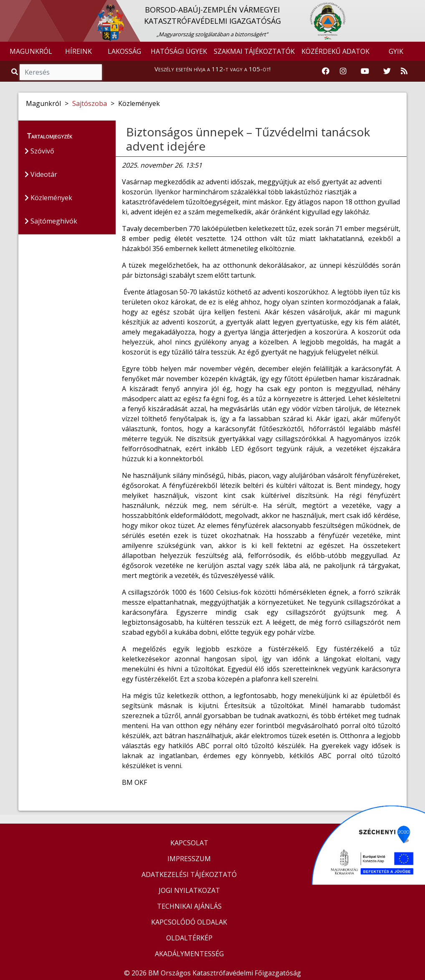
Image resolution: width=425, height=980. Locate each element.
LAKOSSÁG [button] (124, 51)
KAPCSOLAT (189, 843)
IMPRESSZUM (189, 859)
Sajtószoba (90, 103)
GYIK (396, 51)
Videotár (41, 174)
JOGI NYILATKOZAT (189, 890)
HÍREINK (78, 51)
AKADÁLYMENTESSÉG (189, 954)
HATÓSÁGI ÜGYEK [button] (179, 51)
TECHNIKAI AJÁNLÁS (189, 906)
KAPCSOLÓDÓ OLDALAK (189, 922)
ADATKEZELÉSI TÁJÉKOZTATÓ (189, 874)
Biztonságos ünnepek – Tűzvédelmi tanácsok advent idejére (248, 139)
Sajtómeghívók (51, 221)
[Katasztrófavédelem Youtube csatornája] (365, 71)
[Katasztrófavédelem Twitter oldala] (387, 71)
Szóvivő (39, 151)
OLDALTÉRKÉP (189, 938)
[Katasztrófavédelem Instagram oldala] (343, 71)
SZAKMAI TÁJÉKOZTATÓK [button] (254, 51)
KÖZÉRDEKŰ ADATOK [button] (335, 51)
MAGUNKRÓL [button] (31, 51)
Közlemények (48, 198)
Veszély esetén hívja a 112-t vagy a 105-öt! (212, 69)
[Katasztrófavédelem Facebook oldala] (326, 71)
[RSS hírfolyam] (404, 71)
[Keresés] (61, 72)
